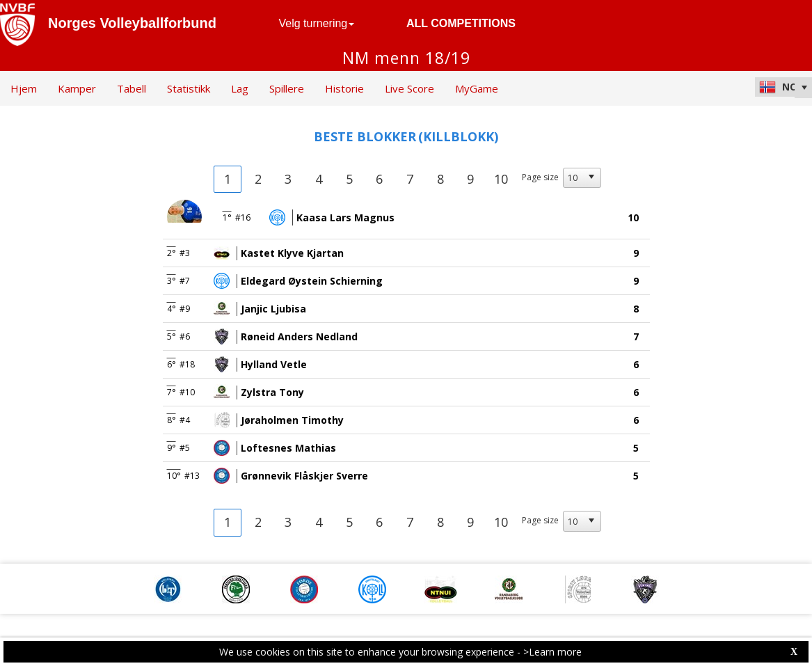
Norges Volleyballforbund (132, 23)
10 (501, 179)
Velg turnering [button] (317, 23)
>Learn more (552, 652)
